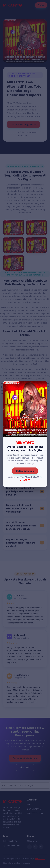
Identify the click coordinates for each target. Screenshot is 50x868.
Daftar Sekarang (25, 471)
